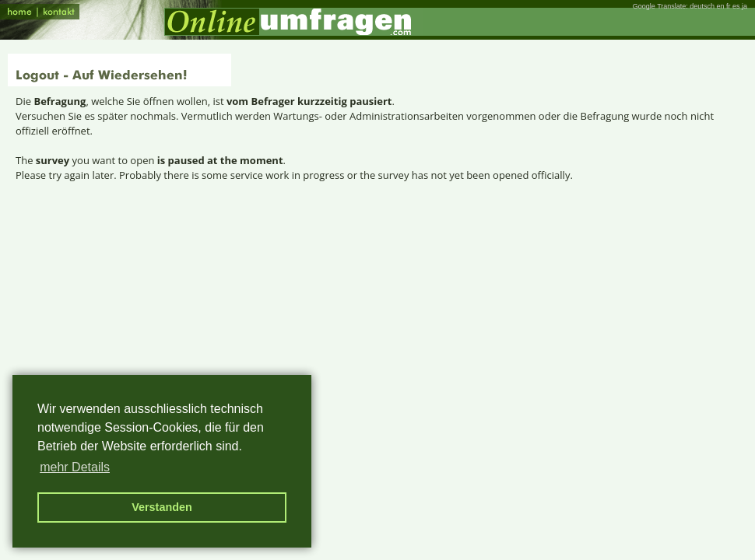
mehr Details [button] (75, 467)
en (720, 6)
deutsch (702, 6)
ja (744, 6)
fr (729, 6)
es (736, 6)
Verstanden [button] (162, 507)
